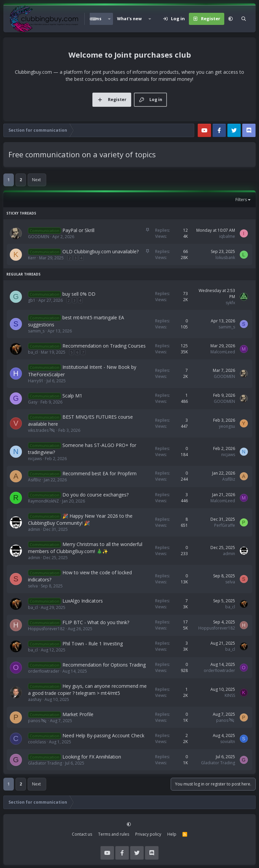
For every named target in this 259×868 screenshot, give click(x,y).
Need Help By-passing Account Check (103, 735)
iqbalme (227, 236)
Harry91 (36, 381)
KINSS (230, 695)
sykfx (230, 303)
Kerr (32, 258)
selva (33, 586)
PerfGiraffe (225, 525)
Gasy (33, 402)
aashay (35, 699)
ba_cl (33, 352)
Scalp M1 (72, 396)
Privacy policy (148, 834)
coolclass (37, 742)
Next (36, 180)
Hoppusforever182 (46, 629)
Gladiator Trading (45, 763)
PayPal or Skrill (78, 230)
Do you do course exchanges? (95, 495)
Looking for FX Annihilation (92, 757)
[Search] (244, 19)
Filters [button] (241, 200)
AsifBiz (34, 480)
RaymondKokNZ (44, 501)
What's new (129, 19)
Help (172, 834)
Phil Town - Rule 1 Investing (93, 644)
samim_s (36, 331)
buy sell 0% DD (79, 294)
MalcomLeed (223, 352)
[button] (109, 19)
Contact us (82, 834)
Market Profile (78, 714)
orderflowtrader (44, 671)
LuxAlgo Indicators (83, 601)
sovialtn (228, 742)
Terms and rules (114, 834)
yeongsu (227, 426)
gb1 (32, 300)
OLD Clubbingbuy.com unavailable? (100, 251)
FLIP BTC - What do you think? (96, 622)
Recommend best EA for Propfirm (99, 473)
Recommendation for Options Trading (104, 665)
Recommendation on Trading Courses (104, 346)
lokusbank (225, 258)
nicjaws (35, 459)
